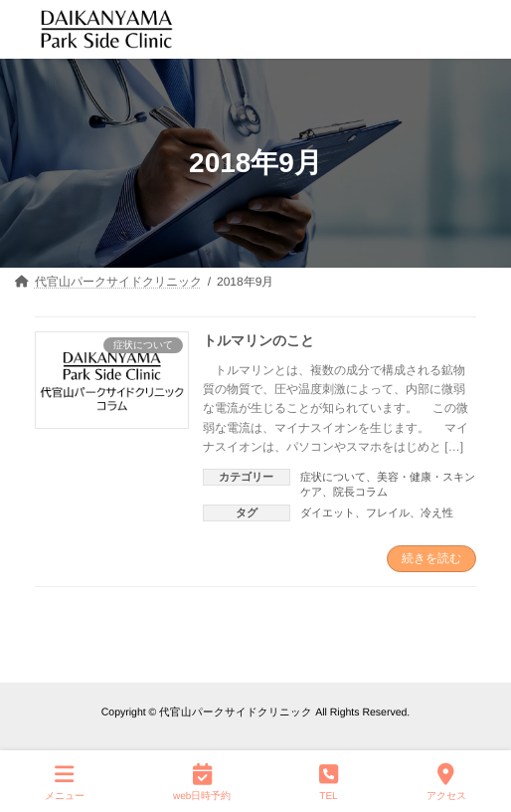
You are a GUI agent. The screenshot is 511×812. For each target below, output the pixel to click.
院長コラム (360, 492)
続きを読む (431, 558)
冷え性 (437, 512)
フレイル (388, 512)
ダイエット (328, 512)
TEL (329, 781)
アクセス (446, 781)
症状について (333, 477)
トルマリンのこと (258, 339)
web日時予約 (202, 781)
